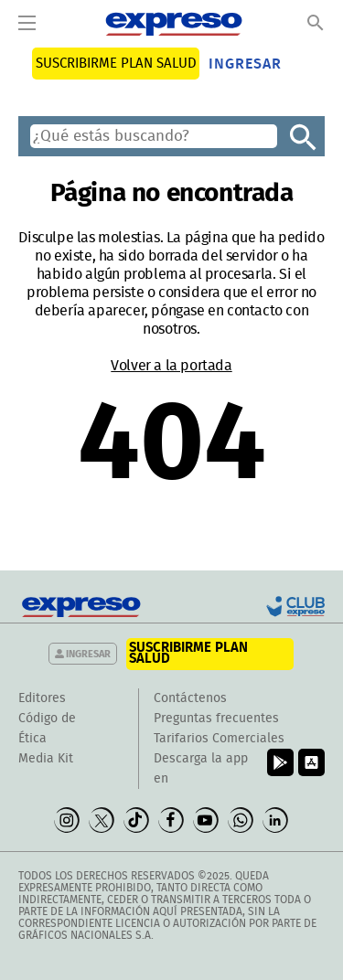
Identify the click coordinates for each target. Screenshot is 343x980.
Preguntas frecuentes (216, 719)
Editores (42, 698)
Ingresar (245, 64)
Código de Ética (47, 729)
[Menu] (27, 24)
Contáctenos (190, 698)
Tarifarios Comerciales (219, 739)
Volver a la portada (171, 366)
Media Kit (46, 759)
